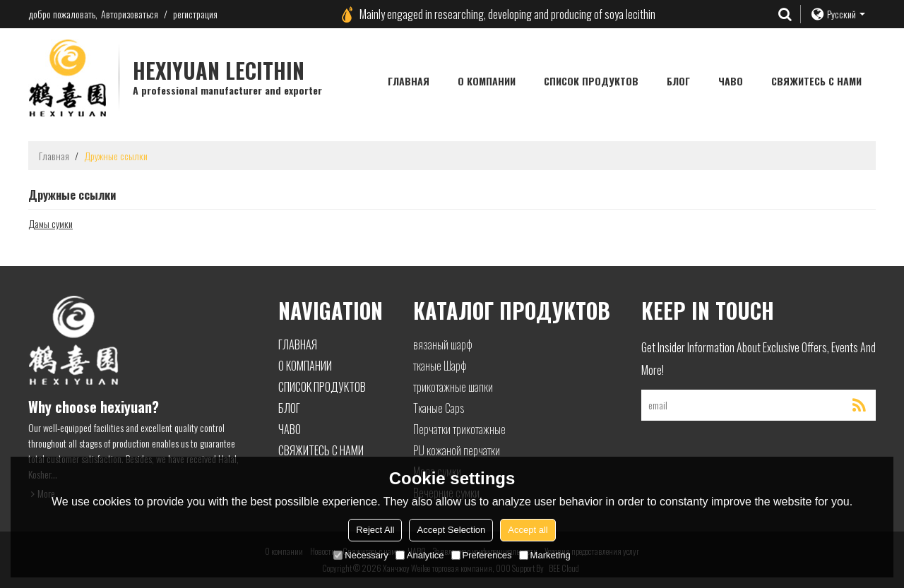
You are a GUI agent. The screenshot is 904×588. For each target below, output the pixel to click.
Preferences (482, 555)
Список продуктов (591, 81)
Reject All (375, 530)
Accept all (528, 530)
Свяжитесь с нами (816, 81)
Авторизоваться (130, 14)
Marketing (545, 555)
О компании (487, 81)
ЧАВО (731, 81)
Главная (409, 81)
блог (678, 81)
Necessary (361, 555)
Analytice (420, 555)
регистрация (195, 14)
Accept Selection (451, 530)
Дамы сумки (50, 224)
